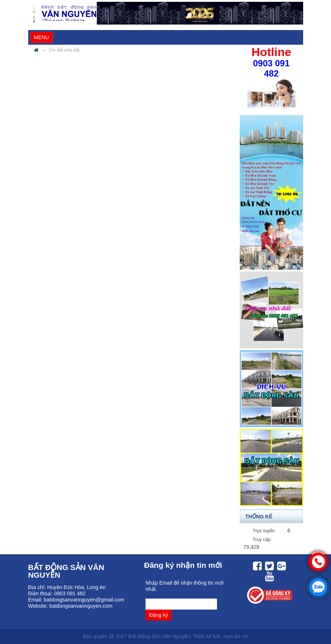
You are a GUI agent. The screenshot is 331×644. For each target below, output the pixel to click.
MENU (43, 38)
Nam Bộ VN (236, 637)
